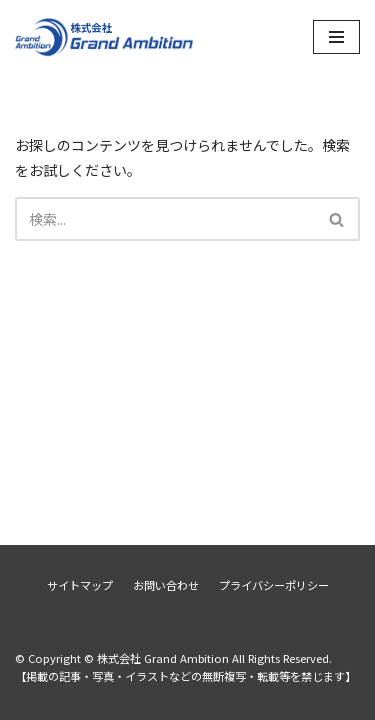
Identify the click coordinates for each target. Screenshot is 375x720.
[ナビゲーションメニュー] (336, 37)
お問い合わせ (166, 585)
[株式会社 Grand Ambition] (105, 36)
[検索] (165, 219)
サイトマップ (80, 585)
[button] (336, 219)
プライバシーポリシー (274, 585)
